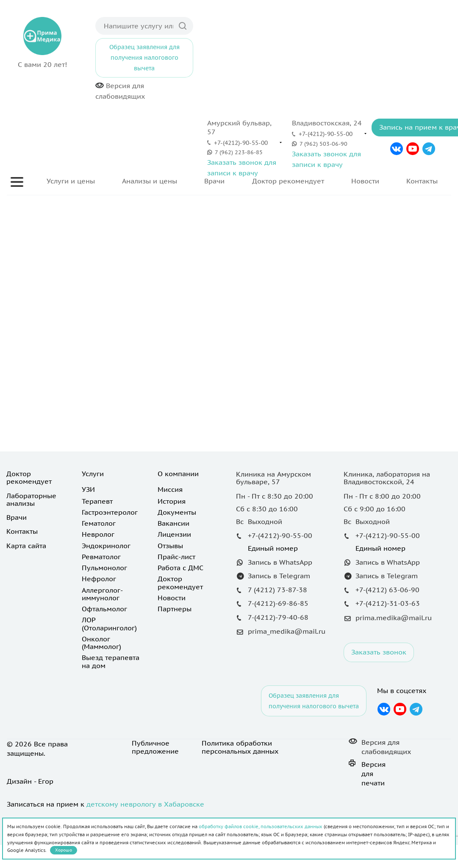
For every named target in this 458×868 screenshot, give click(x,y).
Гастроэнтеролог (110, 512)
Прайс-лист (176, 557)
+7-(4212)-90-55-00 (241, 143)
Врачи (214, 181)
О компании (178, 474)
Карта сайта (26, 546)
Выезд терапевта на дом (111, 661)
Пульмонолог (104, 568)
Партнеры (175, 609)
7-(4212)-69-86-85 (278, 603)
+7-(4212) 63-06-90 (387, 590)
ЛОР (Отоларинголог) (109, 624)
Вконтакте (396, 149)
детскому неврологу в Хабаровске (145, 804)
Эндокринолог (106, 546)
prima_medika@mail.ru (287, 631)
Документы (177, 512)
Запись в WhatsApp (280, 562)
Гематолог (99, 523)
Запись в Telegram (279, 576)
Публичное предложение (155, 747)
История (172, 501)
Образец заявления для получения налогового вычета (144, 58)
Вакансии (173, 523)
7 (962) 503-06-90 (323, 144)
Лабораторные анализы (31, 499)
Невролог (98, 534)
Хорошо (64, 850)
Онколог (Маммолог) (101, 643)
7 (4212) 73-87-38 (278, 590)
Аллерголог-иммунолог (102, 594)
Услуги (93, 474)
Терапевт (97, 501)
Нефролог (99, 579)
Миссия (170, 489)
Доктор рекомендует (288, 181)
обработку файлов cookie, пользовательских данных (261, 826)
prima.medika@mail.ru (394, 618)
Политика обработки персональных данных (240, 747)
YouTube (413, 149)
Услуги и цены (71, 181)
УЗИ (88, 489)
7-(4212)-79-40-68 (278, 617)
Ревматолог (101, 557)
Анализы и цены (150, 181)
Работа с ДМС (180, 568)
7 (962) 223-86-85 (239, 152)
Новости (365, 181)
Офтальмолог (104, 609)
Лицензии (174, 534)
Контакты (422, 181)
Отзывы (170, 546)
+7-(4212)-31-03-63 (388, 603)
